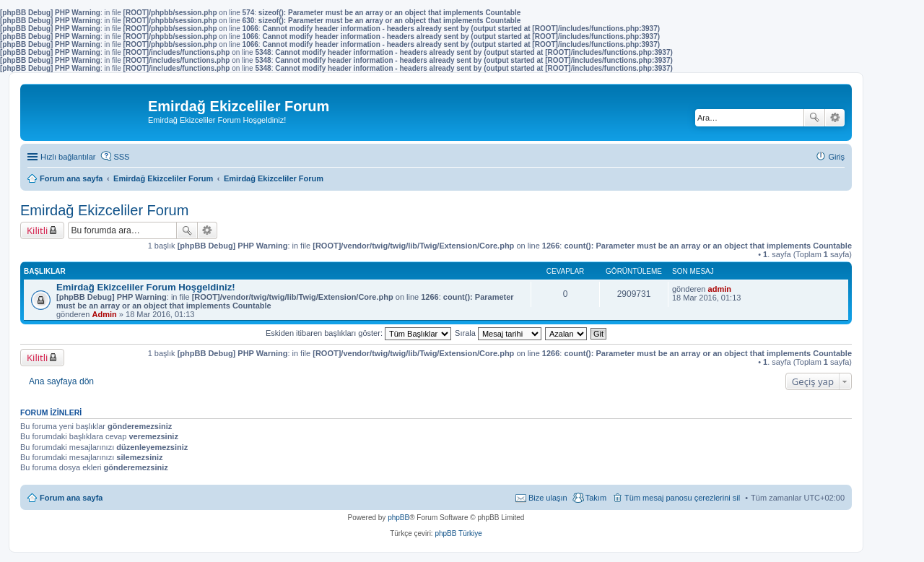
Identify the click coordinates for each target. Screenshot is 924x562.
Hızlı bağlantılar (68, 157)
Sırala (498, 333)
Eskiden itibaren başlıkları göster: (358, 333)
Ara (814, 118)
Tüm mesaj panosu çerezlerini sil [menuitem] (682, 498)
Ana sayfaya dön (61, 381)
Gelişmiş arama (835, 118)
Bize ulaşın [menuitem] (548, 498)
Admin (105, 314)
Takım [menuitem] (596, 498)
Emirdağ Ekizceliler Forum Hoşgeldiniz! (146, 287)
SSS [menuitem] (121, 157)
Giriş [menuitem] (836, 157)
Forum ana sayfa (71, 498)
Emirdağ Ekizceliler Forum (104, 210)
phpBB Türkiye (458, 533)
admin (720, 289)
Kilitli (37, 230)
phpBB (398, 518)
